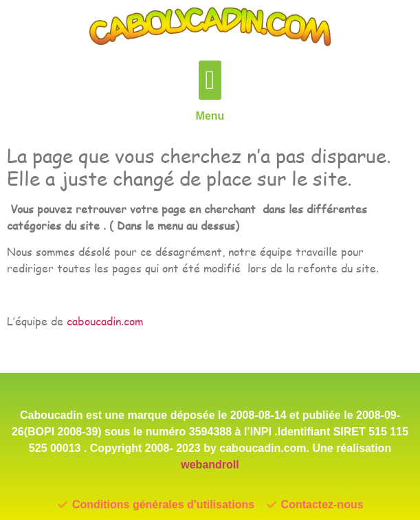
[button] (210, 80)
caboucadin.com (105, 321)
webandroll (210, 465)
